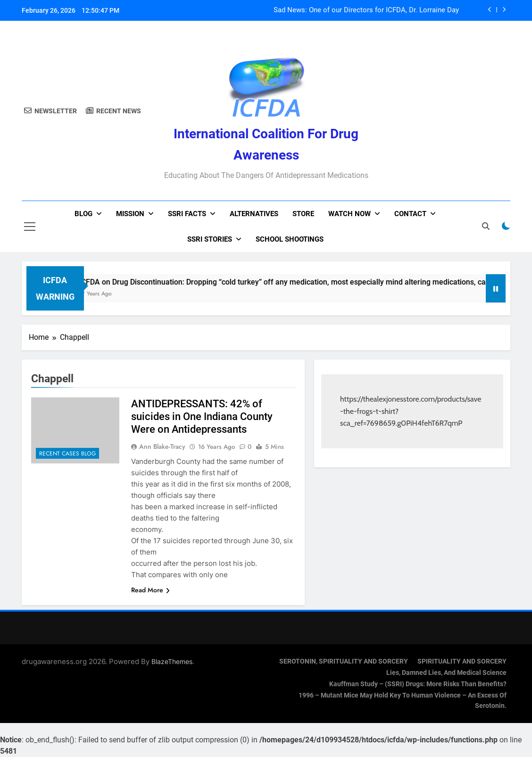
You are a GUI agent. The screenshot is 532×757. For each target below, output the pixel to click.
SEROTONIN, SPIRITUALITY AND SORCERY (344, 661)
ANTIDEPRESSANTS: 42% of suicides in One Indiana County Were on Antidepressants (202, 416)
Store (303, 214)
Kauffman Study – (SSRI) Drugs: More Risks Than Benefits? (418, 684)
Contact (410, 214)
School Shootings (290, 239)
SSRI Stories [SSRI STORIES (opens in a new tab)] (210, 239)
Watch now (349, 214)
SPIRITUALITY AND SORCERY (462, 661)
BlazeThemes (172, 661)
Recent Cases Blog (67, 454)
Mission (130, 214)
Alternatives (254, 214)
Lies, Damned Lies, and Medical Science (446, 673)
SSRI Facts (187, 214)
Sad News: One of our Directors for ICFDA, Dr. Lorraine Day (366, 10)
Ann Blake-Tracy (162, 446)
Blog (83, 214)
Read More (150, 590)
